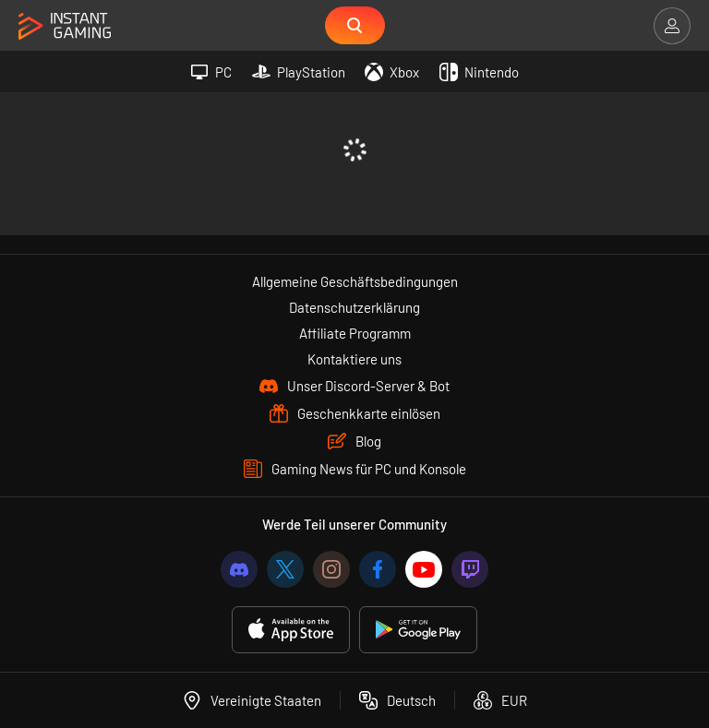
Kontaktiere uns (354, 359)
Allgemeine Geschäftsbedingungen (355, 281)
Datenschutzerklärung (354, 307)
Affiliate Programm (355, 333)
